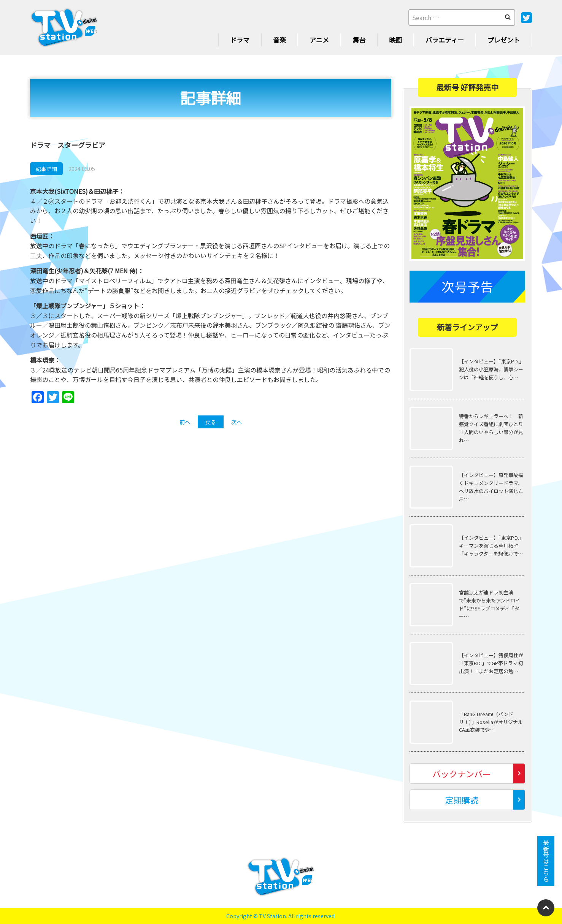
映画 (395, 40)
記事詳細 (46, 169)
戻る (211, 422)
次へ (237, 422)
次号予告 (467, 286)
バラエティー (445, 40)
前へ (185, 422)
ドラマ (240, 40)
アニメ (319, 40)
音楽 (279, 40)
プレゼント (504, 40)
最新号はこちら (546, 861)
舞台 (359, 40)
